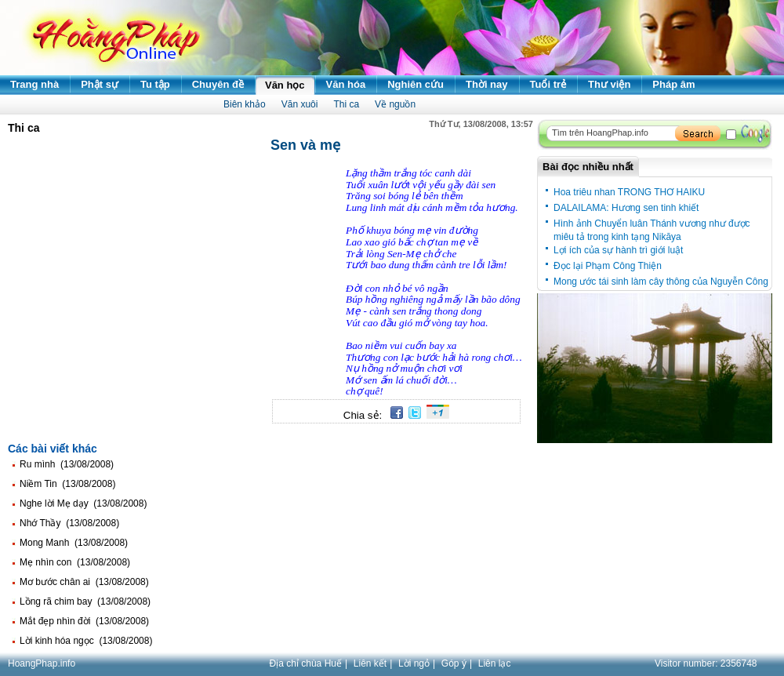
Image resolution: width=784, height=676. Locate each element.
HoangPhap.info (42, 663)
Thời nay (487, 84)
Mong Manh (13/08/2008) (74, 543)
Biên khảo (245, 104)
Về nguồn (395, 104)
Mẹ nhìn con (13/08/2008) (75, 562)
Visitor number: (706, 663)
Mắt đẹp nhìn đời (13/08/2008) (84, 621)
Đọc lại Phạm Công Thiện (608, 266)
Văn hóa (346, 84)
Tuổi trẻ (548, 84)
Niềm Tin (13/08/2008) (67, 484)
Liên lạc (495, 663)
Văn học (285, 85)
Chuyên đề (218, 84)
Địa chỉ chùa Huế (306, 663)
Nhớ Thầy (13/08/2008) (69, 523)
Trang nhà (34, 84)
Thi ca (346, 104)
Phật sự (100, 84)
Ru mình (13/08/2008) (67, 464)
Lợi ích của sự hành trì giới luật (618, 250)
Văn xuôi (300, 104)
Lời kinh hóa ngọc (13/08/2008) (86, 641)
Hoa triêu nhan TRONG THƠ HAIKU (629, 192)
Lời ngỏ (414, 663)
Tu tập (155, 84)
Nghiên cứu (416, 84)
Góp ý (454, 663)
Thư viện (609, 84)
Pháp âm (673, 84)
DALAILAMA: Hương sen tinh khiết (626, 208)
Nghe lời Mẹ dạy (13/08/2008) (83, 503)
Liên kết (370, 663)
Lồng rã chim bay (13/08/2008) (85, 601)
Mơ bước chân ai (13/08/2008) (84, 582)
